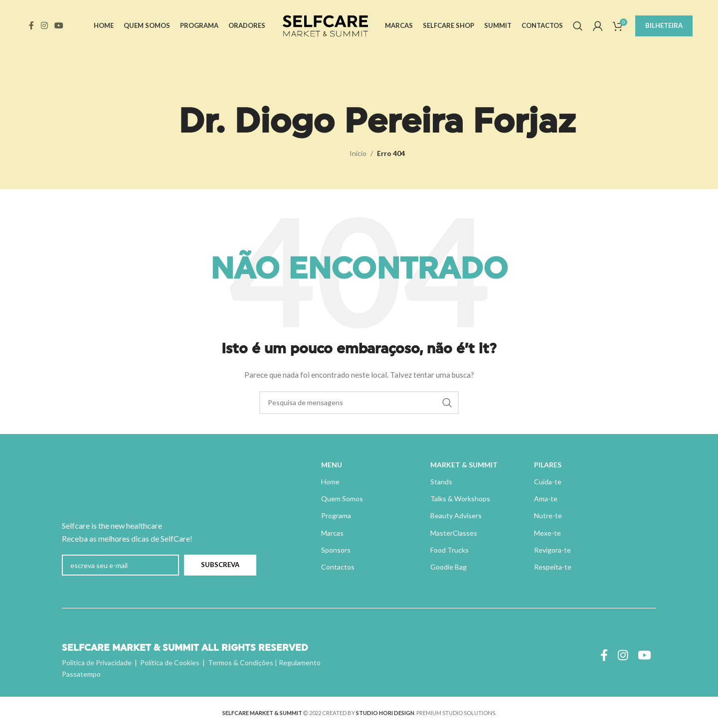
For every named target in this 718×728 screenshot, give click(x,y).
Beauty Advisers (456, 515)
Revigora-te (552, 550)
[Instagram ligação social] (44, 26)
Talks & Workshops (460, 499)
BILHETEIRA (664, 26)
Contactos (338, 567)
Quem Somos (342, 499)
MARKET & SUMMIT (464, 465)
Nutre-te (548, 515)
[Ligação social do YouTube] (59, 26)
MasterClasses (454, 533)
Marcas (332, 533)
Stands (441, 482)
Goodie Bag (449, 567)
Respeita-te (553, 567)
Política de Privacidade (97, 662)
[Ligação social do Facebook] (31, 26)
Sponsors (336, 550)
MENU (332, 465)
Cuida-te (548, 482)
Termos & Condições (241, 662)
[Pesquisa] (578, 26)
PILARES (548, 465)
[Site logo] (325, 25)
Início (358, 153)
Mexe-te (547, 533)
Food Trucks (449, 550)
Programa (336, 515)
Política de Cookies (170, 662)
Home (330, 482)
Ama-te (546, 499)
